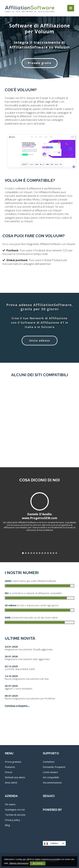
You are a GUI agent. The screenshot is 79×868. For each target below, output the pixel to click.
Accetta (38, 863)
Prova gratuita (13, 762)
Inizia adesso (40, 340)
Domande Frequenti (54, 767)
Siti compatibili (51, 777)
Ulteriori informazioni (19, 863)
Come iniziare (50, 772)
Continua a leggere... (17, 706)
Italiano (54, 843)
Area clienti (11, 782)
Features (10, 767)
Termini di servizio (15, 815)
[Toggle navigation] (71, 8)
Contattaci (49, 762)
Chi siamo (10, 804)
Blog (7, 825)
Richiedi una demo (15, 777)
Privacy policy (13, 820)
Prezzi (9, 772)
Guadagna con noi (15, 809)
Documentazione (52, 782)
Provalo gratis (39, 63)
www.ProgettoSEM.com (40, 518)
